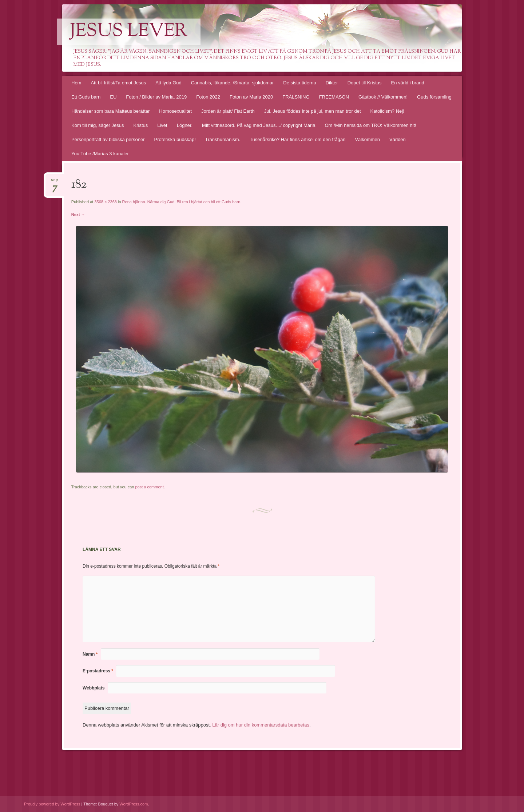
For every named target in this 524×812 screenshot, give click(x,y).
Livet (162, 125)
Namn (90, 654)
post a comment (149, 487)
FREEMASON (334, 97)
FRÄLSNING (296, 97)
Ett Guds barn (86, 97)
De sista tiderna (299, 83)
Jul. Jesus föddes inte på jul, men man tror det (313, 111)
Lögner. (185, 125)
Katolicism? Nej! (387, 111)
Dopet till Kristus (365, 83)
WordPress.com (134, 804)
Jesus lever (129, 32)
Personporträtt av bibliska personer (108, 139)
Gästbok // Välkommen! (383, 97)
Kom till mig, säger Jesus (98, 125)
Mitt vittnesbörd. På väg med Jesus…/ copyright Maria (259, 125)
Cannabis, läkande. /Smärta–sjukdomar (233, 83)
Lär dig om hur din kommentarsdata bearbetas (261, 725)
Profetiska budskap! (175, 139)
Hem (76, 83)
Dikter (332, 83)
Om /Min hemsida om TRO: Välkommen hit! (370, 125)
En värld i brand (408, 83)
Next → (78, 215)
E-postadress (98, 671)
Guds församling (434, 97)
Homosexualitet (175, 111)
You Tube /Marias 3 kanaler (100, 154)
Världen (398, 139)
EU (113, 97)
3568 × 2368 (105, 202)
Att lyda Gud (168, 83)
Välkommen (367, 139)
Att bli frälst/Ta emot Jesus (118, 83)
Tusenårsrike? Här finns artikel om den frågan (297, 139)
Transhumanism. (223, 139)
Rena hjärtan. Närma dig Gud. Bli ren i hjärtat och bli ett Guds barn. (182, 202)
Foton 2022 (208, 97)
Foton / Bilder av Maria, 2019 (156, 97)
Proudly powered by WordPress (52, 804)
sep (55, 182)
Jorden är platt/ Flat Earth (228, 111)
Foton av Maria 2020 (251, 97)
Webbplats (94, 688)
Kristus (141, 125)
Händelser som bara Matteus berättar (110, 111)
